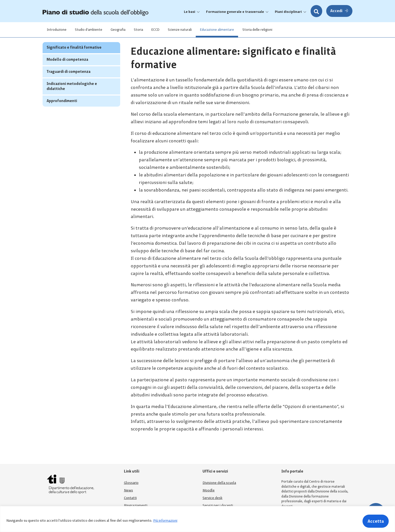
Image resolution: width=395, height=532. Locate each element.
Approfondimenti (62, 111)
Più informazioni (165, 521)
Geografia (122, 30)
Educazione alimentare (228, 30)
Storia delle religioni (270, 30)
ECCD (163, 30)
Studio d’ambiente (91, 30)
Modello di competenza (67, 69)
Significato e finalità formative (74, 57)
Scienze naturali (189, 30)
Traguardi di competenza (69, 81)
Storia (144, 30)
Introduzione (57, 30)
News (128, 490)
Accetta (374, 521)
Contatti (130, 498)
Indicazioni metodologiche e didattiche (72, 96)
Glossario (131, 483)
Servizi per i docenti (218, 505)
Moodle (209, 490)
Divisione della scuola (219, 483)
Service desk (212, 498)
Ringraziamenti (136, 505)
